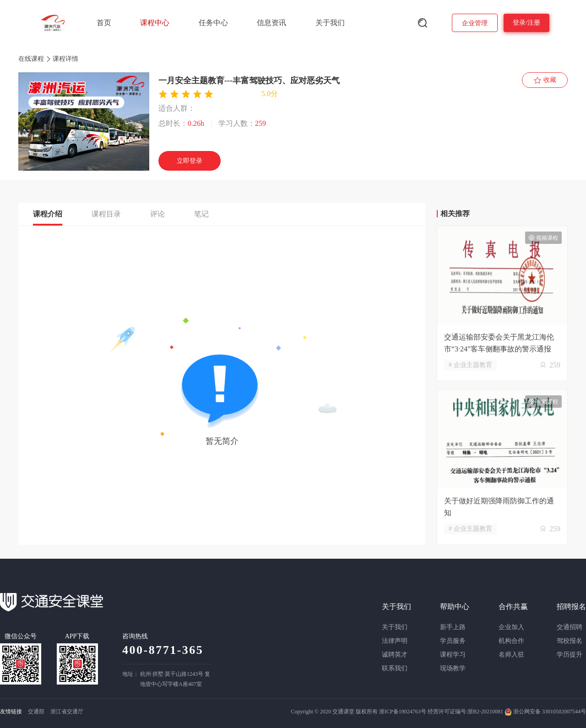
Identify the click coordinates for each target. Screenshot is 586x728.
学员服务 (453, 641)
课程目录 (106, 214)
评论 (157, 214)
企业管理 (475, 23)
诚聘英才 (395, 655)
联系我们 (395, 668)
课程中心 (155, 23)
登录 (519, 23)
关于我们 (330, 23)
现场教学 (453, 668)
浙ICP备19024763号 (403, 712)
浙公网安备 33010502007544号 (545, 712)
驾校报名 (570, 641)
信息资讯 (271, 23)
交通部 (36, 712)
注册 (534, 23)
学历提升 (570, 655)
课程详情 (65, 59)
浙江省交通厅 (67, 712)
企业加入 (511, 627)
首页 (104, 23)
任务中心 (213, 23)
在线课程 (31, 59)
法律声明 (395, 641)
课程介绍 (48, 214)
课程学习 (453, 655)
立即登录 (190, 161)
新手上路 (453, 627)
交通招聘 (570, 627)
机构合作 (511, 641)
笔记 (201, 214)
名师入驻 (511, 655)
